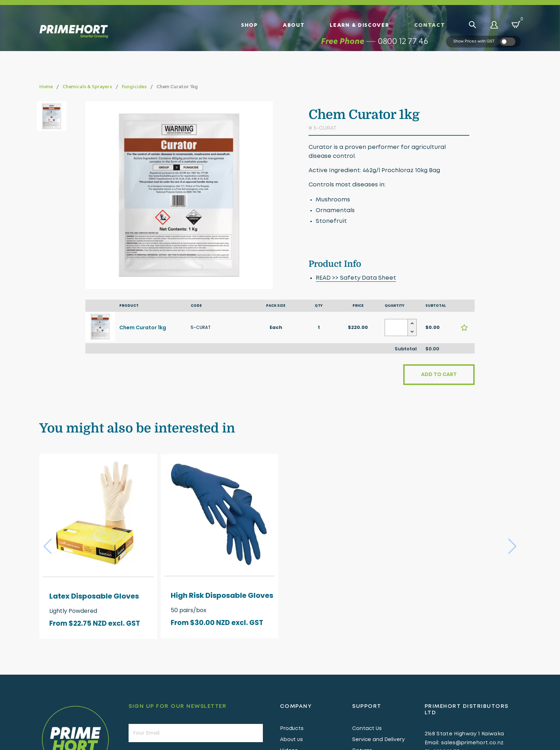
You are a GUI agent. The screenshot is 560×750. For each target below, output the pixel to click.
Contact (430, 25)
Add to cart (439, 375)
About (294, 25)
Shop (249, 25)
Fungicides (134, 86)
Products (292, 730)
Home (46, 86)
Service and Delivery (378, 741)
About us (291, 741)
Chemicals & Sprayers (87, 86)
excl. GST (124, 625)
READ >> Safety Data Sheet (356, 278)
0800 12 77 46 (403, 52)
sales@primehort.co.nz (472, 744)
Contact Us (367, 730)
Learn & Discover (359, 25)
